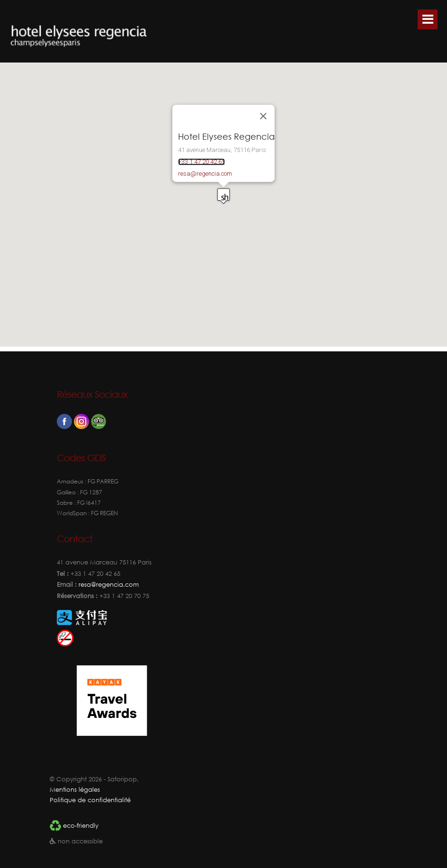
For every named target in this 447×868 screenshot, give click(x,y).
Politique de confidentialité (90, 800)
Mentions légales (75, 790)
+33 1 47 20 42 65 (201, 162)
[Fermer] (263, 116)
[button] (204, 199)
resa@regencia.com (205, 174)
